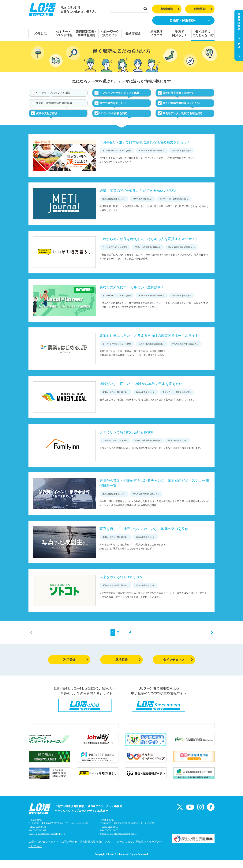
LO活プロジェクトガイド (44, 850)
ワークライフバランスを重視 (53, 93)
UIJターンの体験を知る (114, 113)
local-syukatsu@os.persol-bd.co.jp (49, 842)
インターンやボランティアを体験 (119, 93)
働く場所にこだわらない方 (203, 33)
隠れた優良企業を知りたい (179, 93)
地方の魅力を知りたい (113, 103)
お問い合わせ (69, 850)
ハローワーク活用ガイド (110, 33)
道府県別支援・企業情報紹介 (87, 33)
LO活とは (40, 33)
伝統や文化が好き (47, 113)
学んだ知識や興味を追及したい (181, 103)
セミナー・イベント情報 (63, 33)
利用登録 (203, 9)
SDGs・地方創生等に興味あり (54, 103)
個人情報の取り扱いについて (97, 850)
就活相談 (170, 9)
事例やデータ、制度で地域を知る (183, 113)
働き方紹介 (133, 33)
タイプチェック (178, 660)
